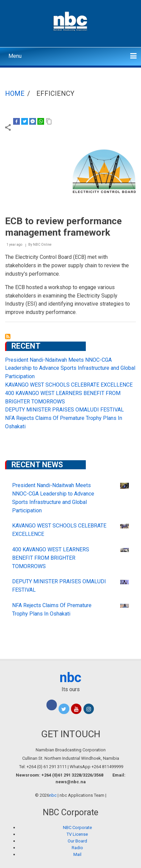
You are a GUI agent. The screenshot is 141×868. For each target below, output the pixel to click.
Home (15, 93)
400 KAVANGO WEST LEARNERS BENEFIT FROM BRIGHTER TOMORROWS (51, 558)
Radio (77, 848)
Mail (77, 854)
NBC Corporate (77, 827)
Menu (15, 56)
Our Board (77, 841)
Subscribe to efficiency (8, 337)
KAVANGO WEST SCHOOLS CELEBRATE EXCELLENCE (69, 385)
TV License (77, 834)
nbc (70, 678)
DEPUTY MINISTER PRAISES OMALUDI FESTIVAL (64, 410)
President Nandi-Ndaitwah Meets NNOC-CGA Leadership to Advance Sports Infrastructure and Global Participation (70, 368)
